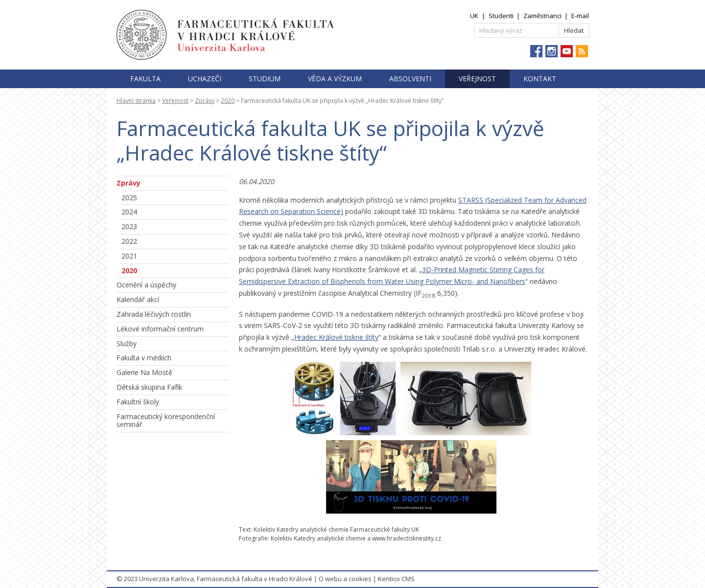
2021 (129, 256)
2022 (129, 241)
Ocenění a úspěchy (146, 285)
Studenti (501, 16)
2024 (129, 212)
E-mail (580, 16)
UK (474, 16)
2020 (228, 101)
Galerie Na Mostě (144, 372)
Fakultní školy (138, 402)
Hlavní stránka (136, 101)
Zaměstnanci (542, 16)
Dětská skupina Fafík (149, 387)
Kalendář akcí (138, 299)
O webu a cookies (345, 579)
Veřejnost (477, 79)
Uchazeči (205, 79)
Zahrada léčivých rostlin (154, 314)
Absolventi (410, 79)
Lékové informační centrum (160, 329)
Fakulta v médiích (144, 358)
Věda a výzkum (335, 79)
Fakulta (145, 79)
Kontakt (540, 79)
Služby (127, 343)
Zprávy (205, 101)
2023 (129, 226)
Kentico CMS (396, 579)
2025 (129, 198)
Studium (265, 79)
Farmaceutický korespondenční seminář (166, 421)
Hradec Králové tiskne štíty (336, 337)
